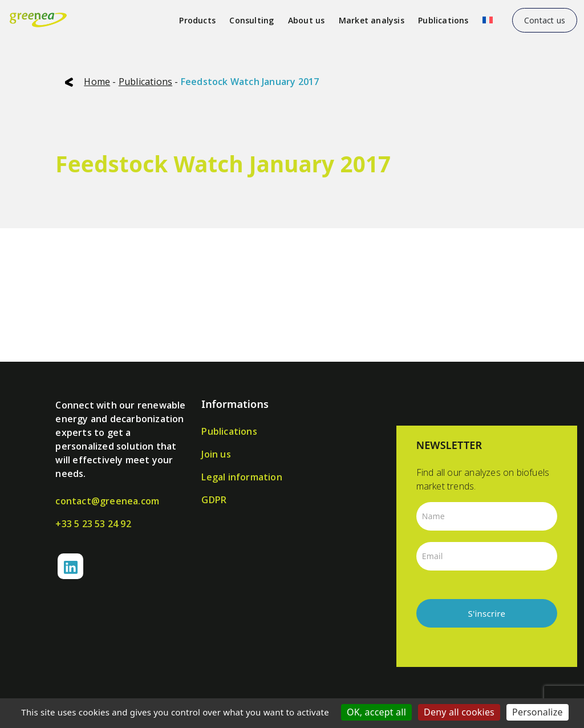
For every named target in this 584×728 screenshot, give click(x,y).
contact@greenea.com (107, 501)
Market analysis (372, 20)
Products (197, 20)
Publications (443, 20)
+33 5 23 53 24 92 (93, 524)
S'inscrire (487, 613)
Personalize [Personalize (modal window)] (538, 712)
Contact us (545, 20)
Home (97, 82)
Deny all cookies (459, 712)
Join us (216, 454)
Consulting (252, 20)
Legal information (242, 477)
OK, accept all (376, 712)
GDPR (214, 500)
